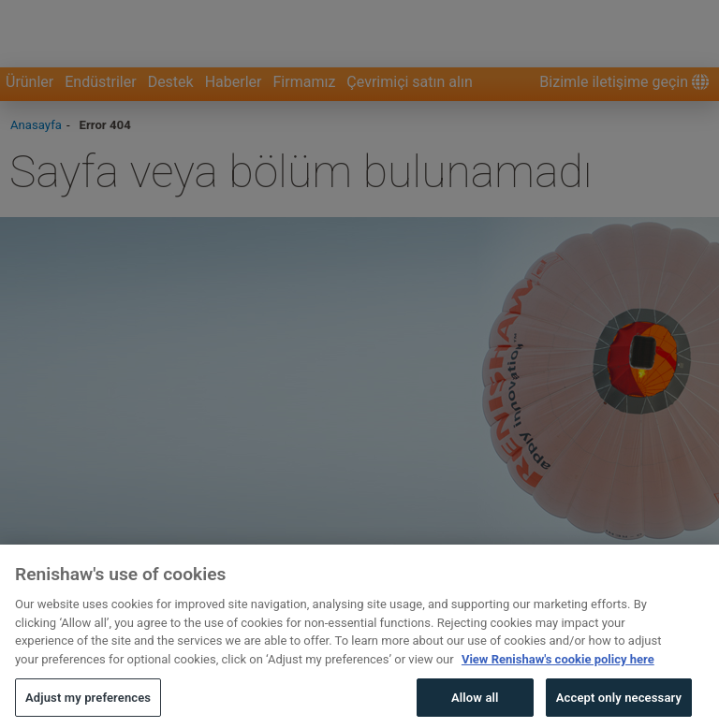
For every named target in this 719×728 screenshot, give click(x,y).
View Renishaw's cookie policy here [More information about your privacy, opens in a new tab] (558, 688)
